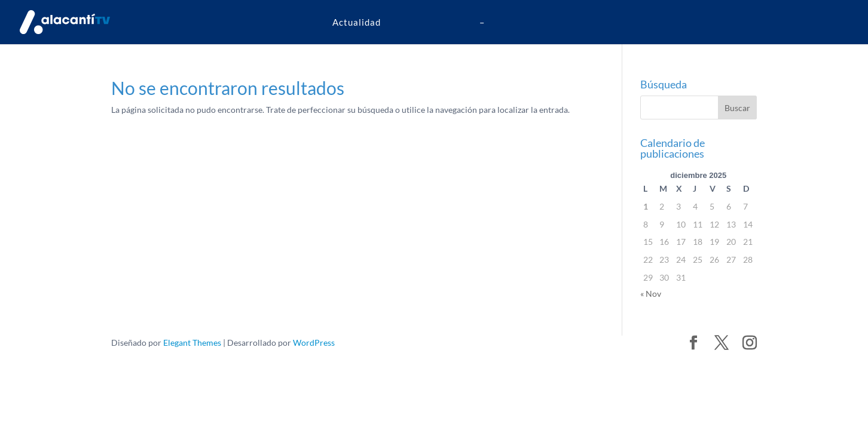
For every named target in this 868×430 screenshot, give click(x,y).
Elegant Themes (192, 343)
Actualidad (357, 22)
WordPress (314, 343)
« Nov (651, 294)
